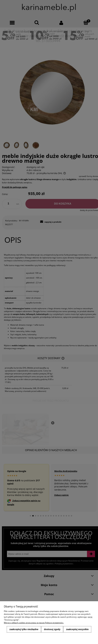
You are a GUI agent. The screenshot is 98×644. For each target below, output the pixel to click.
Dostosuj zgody (52, 629)
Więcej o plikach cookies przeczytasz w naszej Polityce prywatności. (34, 623)
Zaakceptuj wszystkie (77, 629)
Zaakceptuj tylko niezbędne (24, 629)
